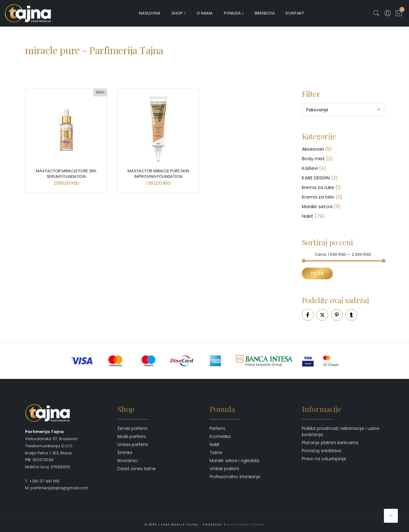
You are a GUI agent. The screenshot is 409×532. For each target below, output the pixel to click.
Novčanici (128, 461)
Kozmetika (220, 437)
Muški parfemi (132, 437)
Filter (317, 273)
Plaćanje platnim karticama (330, 443)
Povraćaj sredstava (322, 451)
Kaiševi (310, 168)
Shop (177, 13)
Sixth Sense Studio (246, 524)
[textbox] (343, 110)
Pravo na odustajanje (324, 459)
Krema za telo (318, 197)
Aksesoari (313, 149)
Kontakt (295, 13)
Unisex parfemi (133, 445)
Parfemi (217, 429)
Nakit (308, 216)
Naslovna (150, 13)
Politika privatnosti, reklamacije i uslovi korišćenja (341, 432)
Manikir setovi (317, 206)
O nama (205, 13)
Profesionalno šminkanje (235, 477)
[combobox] (343, 110)
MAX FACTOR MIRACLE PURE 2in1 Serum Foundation (66, 174)
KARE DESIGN (316, 178)
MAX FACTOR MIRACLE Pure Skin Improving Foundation (158, 174)
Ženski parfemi (132, 429)
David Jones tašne (137, 469)
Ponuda (232, 13)
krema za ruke (318, 187)
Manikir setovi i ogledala (234, 461)
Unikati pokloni (224, 469)
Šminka (125, 453)
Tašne (216, 453)
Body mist (313, 159)
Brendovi (265, 13)
